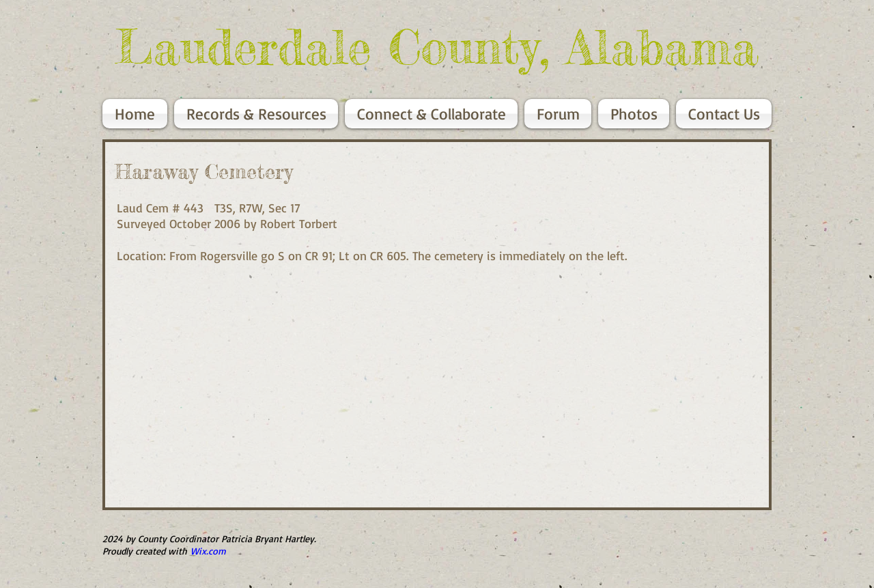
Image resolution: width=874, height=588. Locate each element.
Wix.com (208, 551)
